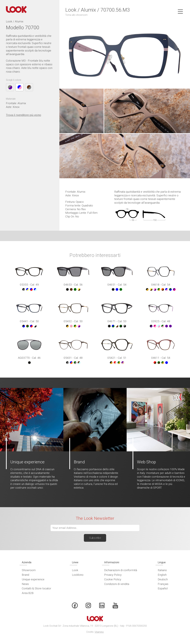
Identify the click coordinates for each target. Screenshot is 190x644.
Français (163, 584)
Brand (25, 575)
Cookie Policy (113, 579)
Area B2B (28, 593)
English (162, 575)
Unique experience (33, 579)
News (25, 584)
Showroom (29, 570)
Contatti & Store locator (37, 588)
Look (75, 570)
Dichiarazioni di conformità (121, 570)
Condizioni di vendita (117, 584)
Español (163, 588)
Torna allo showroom (76, 15)
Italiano (162, 570)
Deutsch (163, 579)
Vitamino (99, 632)
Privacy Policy (113, 575)
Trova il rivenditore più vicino (24, 115)
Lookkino (78, 575)
